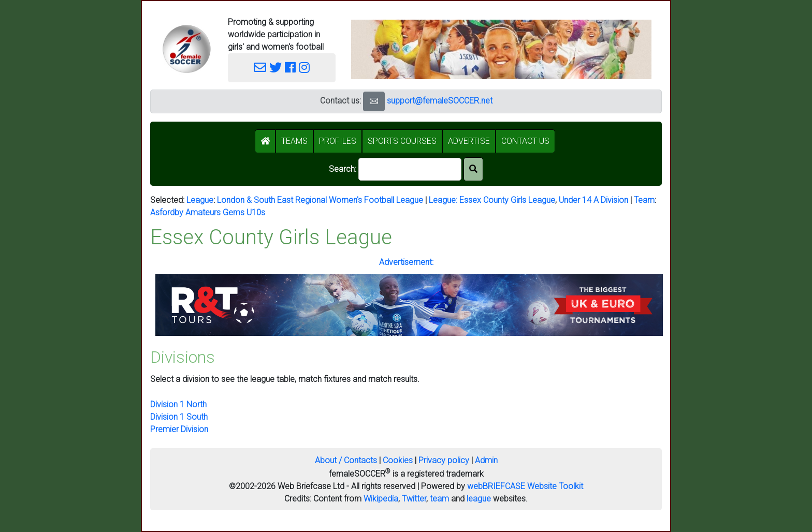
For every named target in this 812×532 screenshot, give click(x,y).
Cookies (398, 460)
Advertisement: (406, 262)
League (200, 200)
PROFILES (338, 141)
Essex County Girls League (507, 200)
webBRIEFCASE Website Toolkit (525, 486)
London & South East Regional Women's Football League (320, 200)
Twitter (414, 499)
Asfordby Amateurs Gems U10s (208, 212)
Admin (486, 460)
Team (644, 200)
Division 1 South (179, 417)
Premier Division (179, 429)
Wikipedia (381, 499)
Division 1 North (178, 404)
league (479, 499)
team (439, 499)
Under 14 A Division (593, 200)
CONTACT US (525, 141)
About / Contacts (346, 460)
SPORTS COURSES (402, 141)
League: (444, 200)
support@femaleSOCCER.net (440, 101)
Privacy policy (444, 460)
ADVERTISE (469, 141)
